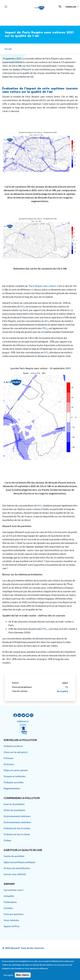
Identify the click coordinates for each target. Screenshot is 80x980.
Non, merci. (23, 975)
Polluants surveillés (14, 782)
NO (23, 306)
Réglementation (12, 788)
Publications (10, 902)
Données (8, 908)
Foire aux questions (14, 914)
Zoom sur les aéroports (16, 752)
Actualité (63, 691)
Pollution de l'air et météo (17, 828)
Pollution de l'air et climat (17, 834)
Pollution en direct (13, 746)
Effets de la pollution (14, 810)
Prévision (9, 758)
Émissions (9, 764)
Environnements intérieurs (17, 816)
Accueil (8, 49)
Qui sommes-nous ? (14, 890)
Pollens (7, 840)
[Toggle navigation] (5, 7)
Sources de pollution (14, 804)
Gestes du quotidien (14, 856)
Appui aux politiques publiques (20, 862)
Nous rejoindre (11, 920)
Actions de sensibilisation (17, 868)
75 (67, 687)
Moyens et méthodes (15, 776)
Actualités (9, 896)
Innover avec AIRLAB (15, 874)
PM (45, 328)
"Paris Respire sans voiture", (42, 286)
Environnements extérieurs (17, 822)
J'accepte (8, 975)
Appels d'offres (12, 926)
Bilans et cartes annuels (16, 770)
